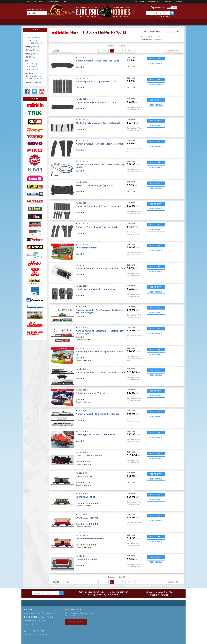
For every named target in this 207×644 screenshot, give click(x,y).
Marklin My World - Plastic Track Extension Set (98, 206)
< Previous (104, 51)
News (29, 2)
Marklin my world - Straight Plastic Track (96, 102)
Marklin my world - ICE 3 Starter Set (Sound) (97, 414)
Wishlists (179, 2)
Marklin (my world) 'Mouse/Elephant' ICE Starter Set (99, 353)
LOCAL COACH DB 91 (86, 497)
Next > (130, 51)
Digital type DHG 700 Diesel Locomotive (95, 435)
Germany (33, 76)
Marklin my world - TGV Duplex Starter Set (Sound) (101, 372)
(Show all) (35, 47)
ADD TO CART (156, 58)
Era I (31, 64)
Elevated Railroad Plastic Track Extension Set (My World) (100, 166)
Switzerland (34, 79)
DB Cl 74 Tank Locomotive (89, 455)
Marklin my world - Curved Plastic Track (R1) (97, 61)
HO (31, 57)
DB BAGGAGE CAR (84, 476)
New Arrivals (39, 2)
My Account (139, 2)
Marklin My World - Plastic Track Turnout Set (98, 227)
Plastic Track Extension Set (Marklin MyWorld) (98, 123)
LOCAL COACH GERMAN (87, 518)
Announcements (53, 2)
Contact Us (168, 2)
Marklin (33, 50)
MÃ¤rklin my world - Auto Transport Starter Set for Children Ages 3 (99, 311)
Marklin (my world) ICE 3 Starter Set (93, 393)
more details (156, 63)
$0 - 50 (33, 38)
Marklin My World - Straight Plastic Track (96, 81)
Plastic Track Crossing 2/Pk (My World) (95, 185)
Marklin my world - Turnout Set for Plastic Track (100, 144)
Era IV (32, 69)
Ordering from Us (154, 2)
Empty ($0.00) (161, 8)
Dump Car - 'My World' (87, 559)
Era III (32, 66)
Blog (64, 2)
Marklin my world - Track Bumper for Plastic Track (100, 268)
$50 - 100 (33, 40)
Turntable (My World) (86, 248)
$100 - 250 (34, 43)
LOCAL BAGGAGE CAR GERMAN (90, 538)
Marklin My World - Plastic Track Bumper (96, 289)
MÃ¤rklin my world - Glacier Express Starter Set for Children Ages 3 (101, 332)
